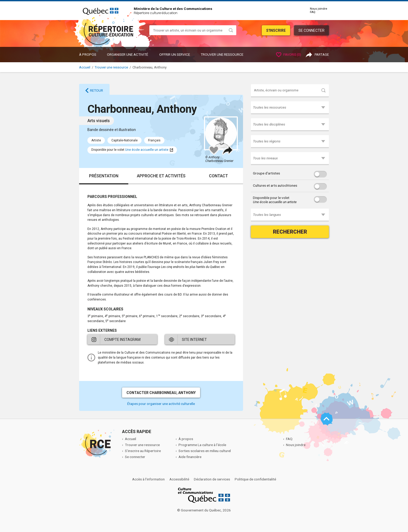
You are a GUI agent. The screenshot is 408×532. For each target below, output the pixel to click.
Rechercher (290, 232)
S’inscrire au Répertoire (143, 451)
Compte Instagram (122, 340)
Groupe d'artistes (266, 173)
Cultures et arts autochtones (275, 185)
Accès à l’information (148, 479)
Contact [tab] (218, 176)
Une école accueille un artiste (147, 150)
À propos (88, 54)
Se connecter (311, 30)
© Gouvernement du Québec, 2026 (204, 510)
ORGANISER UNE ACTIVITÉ (127, 54)
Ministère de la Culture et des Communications (173, 9)
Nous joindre (318, 9)
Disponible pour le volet (275, 200)
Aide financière (190, 457)
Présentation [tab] (104, 176)
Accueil (85, 67)
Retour (97, 90)
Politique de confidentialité (255, 479)
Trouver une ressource (222, 54)
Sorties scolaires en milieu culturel (205, 451)
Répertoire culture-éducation (156, 13)
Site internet (194, 340)
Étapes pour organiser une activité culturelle (161, 404)
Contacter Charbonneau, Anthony (161, 393)
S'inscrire (276, 30)
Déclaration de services (212, 479)
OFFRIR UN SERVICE (175, 54)
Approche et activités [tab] (161, 176)
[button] (290, 108)
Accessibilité (179, 479)
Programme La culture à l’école (202, 445)
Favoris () (289, 55)
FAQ (313, 12)
